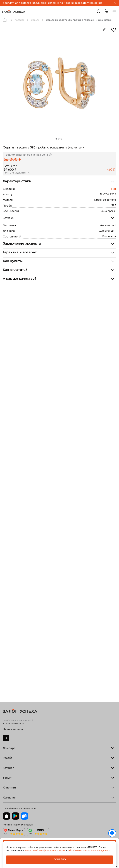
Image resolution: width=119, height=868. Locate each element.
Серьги (35, 20)
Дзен (6, 738)
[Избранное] (114, 29)
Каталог (20, 20)
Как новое (109, 236)
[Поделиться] (105, 29)
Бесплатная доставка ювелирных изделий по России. (39, 3)
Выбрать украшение (89, 3)
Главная (6, 20)
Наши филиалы (13, 729)
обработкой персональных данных (89, 851)
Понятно (60, 859)
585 (114, 205)
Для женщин (108, 231)
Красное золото (105, 200)
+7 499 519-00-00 (13, 724)
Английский (108, 225)
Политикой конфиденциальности (45, 851)
